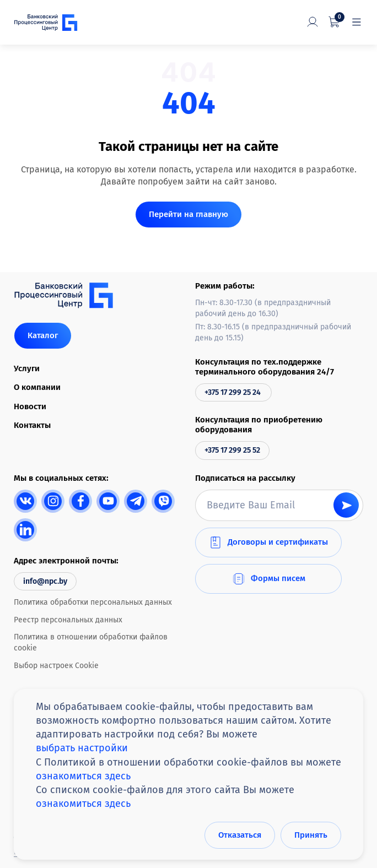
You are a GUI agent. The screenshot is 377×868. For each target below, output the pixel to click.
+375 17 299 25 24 (233, 392)
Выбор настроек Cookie (56, 666)
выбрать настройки (82, 748)
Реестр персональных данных (68, 620)
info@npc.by (45, 581)
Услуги (27, 368)
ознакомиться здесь (83, 776)
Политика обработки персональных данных (93, 602)
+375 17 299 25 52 (232, 450)
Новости (30, 406)
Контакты (32, 425)
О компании (37, 387)
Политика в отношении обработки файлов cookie (91, 642)
